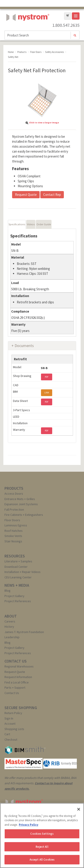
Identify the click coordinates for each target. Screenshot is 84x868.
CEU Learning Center (18, 577)
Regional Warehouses (19, 666)
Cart (7, 734)
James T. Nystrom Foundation (24, 632)
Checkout (11, 739)
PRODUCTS (14, 488)
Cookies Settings (42, 834)
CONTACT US (16, 661)
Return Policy (13, 713)
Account (10, 724)
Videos (31, 224)
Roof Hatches (14, 531)
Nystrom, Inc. (27, 29)
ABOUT (11, 616)
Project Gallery (14, 596)
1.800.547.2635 (66, 25)
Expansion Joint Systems (21, 504)
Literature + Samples (18, 561)
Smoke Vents (13, 536)
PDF (47, 377)
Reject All (42, 847)
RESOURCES (15, 556)
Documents (24, 346)
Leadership (12, 637)
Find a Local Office (17, 682)
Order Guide (44, 224)
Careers (10, 621)
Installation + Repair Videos (23, 572)
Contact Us (12, 693)
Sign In (9, 718)
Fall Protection (14, 510)
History (9, 627)
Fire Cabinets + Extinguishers (24, 515)
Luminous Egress (16, 525)
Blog (8, 591)
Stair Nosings (13, 541)
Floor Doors (12, 520)
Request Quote (26, 195)
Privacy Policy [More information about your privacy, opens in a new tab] (29, 825)
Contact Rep (52, 195)
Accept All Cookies (42, 860)
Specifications (17, 224)
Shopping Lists (14, 729)
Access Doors (14, 494)
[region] (42, 835)
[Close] (79, 809)
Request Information (18, 677)
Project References (18, 601)
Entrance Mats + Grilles (20, 499)
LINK (47, 393)
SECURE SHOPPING (21, 708)
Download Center (16, 567)
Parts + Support (15, 688)
